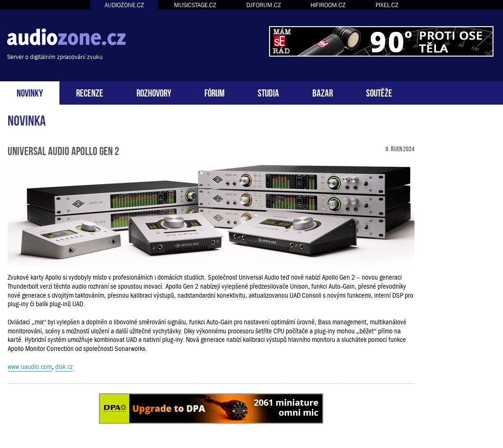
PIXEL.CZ (387, 5)
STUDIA (268, 92)
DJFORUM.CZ (264, 5)
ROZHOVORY (154, 92)
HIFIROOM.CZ (328, 5)
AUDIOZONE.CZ (124, 5)
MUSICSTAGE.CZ (195, 5)
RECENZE (90, 92)
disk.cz (64, 367)
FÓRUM (214, 92)
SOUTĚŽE (379, 92)
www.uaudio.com (30, 367)
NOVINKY (30, 92)
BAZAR (323, 92)
